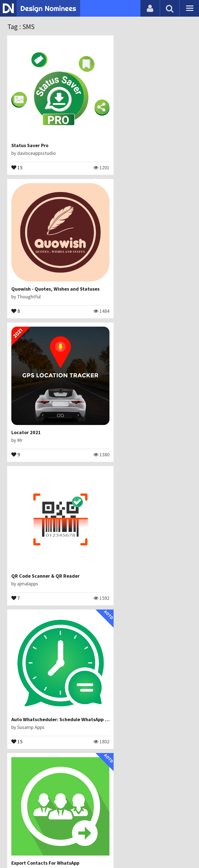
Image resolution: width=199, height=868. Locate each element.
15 (17, 151)
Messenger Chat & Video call (137, 510)
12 (111, 659)
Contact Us (70, 836)
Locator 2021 (26, 256)
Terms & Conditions (134, 836)
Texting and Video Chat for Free (47, 637)
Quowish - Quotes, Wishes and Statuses (150, 129)
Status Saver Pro (30, 129)
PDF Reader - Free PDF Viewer (44, 510)
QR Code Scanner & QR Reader (140, 256)
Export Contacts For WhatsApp (140, 383)
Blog (49, 836)
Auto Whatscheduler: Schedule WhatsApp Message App (73, 383)
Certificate (96, 836)
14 (17, 532)
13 (111, 405)
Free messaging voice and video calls (147, 637)
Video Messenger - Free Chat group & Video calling (67, 764)
